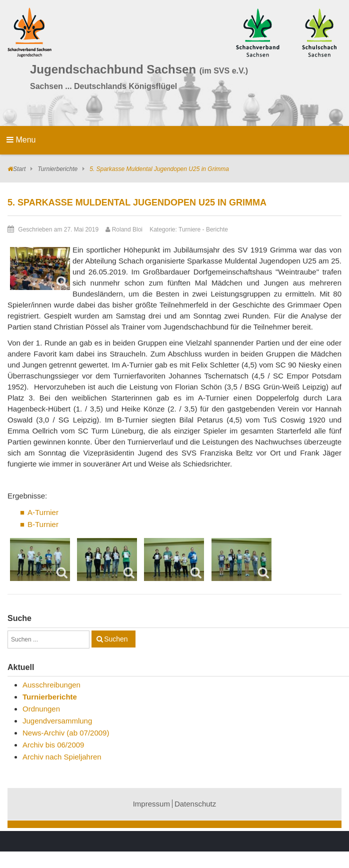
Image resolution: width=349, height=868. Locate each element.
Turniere (189, 229)
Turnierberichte (57, 169)
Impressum (151, 804)
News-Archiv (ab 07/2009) (66, 733)
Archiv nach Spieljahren (62, 757)
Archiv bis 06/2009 (53, 745)
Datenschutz (195, 804)
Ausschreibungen (51, 685)
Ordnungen (41, 709)
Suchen (116, 639)
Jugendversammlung (57, 721)
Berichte (217, 229)
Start (19, 169)
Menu (21, 140)
